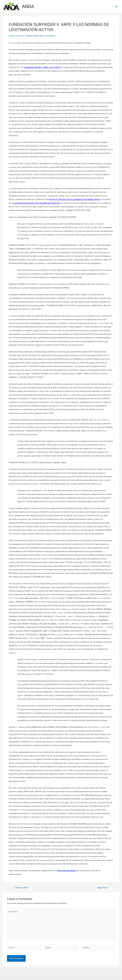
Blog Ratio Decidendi (67, 870)
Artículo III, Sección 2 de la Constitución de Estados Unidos (74, 199)
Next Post (103, 888)
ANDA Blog (39, 36)
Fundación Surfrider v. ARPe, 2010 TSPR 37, (43, 67)
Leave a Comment (17, 36)
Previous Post (20, 888)
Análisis (30, 36)
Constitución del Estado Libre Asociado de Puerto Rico (37, 203)
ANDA (28, 6)
